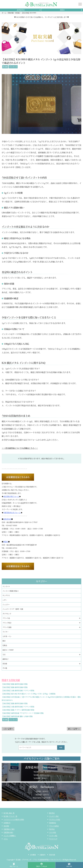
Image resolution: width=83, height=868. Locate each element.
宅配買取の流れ (8, 832)
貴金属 (5, 67)
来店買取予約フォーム (11, 496)
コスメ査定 (53, 832)
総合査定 (52, 813)
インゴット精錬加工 (10, 836)
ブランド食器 (7, 627)
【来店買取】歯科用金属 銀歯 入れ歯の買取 (17, 716)
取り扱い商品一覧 (9, 813)
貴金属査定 (53, 823)
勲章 (4, 641)
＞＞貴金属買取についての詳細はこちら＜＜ (20, 448)
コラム (6, 839)
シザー (5, 600)
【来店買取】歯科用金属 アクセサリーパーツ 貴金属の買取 (23, 713)
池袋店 (62, 10)
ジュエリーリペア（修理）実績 (13, 609)
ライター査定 (53, 836)
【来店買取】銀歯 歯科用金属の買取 (15, 684)
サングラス (6, 595)
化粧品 (5, 645)
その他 (5, 668)
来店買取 (6, 826)
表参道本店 (21, 10)
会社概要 (33, 855)
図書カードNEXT (8, 650)
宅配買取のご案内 (9, 829)
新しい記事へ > (74, 729)
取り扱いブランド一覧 (10, 816)
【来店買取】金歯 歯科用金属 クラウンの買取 (18, 691)
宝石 (4, 655)
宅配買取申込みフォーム (12, 513)
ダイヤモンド (7, 614)
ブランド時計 (7, 623)
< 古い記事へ (8, 729)
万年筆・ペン (7, 636)
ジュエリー (6, 605)
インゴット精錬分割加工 (11, 591)
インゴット (13, 67)
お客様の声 (7, 823)
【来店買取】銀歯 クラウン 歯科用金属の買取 (18, 710)
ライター (5, 632)
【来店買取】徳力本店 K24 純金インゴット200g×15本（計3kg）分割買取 (29, 694)
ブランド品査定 (54, 826)
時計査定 (52, 829)
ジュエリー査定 (54, 816)
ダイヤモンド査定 (55, 819)
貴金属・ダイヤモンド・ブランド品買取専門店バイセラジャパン (39, 860)
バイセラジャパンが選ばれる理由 (14, 819)
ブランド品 (6, 618)
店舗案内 (42, 855)
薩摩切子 (5, 659)
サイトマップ (53, 839)
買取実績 (52, 855)
